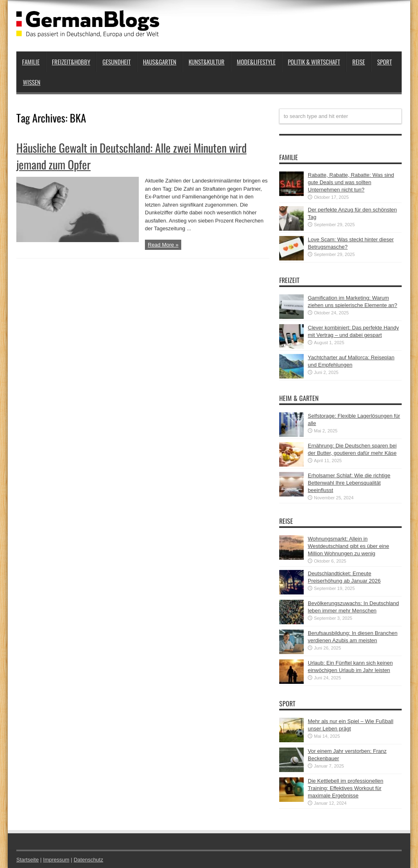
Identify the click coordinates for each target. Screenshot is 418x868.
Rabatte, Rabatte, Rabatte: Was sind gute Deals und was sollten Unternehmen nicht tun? (351, 182)
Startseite (28, 860)
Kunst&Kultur (207, 62)
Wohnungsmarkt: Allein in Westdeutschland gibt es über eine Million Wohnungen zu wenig (348, 546)
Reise (359, 62)
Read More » (163, 245)
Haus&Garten (160, 62)
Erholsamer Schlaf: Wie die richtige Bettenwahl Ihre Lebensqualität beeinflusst (349, 483)
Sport (385, 62)
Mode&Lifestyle (256, 62)
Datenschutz (88, 860)
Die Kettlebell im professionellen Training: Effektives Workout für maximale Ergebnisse (346, 788)
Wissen (32, 82)
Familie (31, 62)
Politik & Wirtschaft (314, 62)
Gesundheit (117, 62)
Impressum (56, 860)
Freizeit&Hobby (71, 62)
